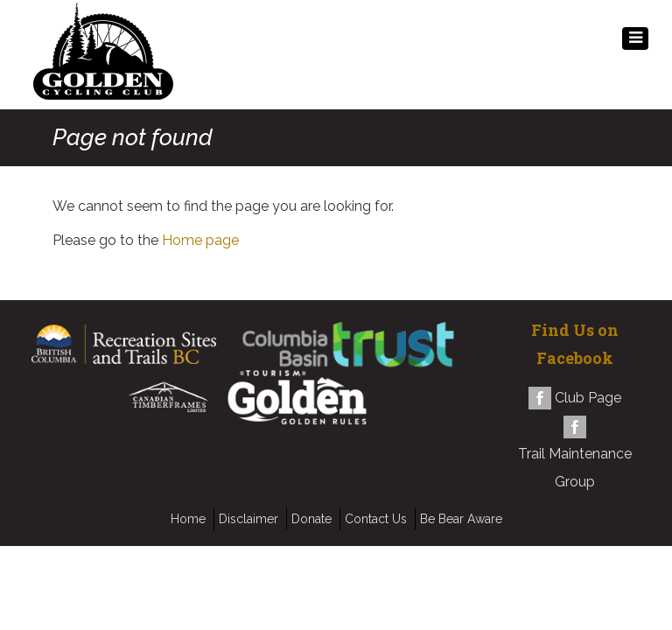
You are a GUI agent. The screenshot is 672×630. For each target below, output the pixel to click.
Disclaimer (248, 519)
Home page (200, 240)
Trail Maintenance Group (575, 468)
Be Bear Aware (461, 519)
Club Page (588, 398)
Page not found (133, 138)
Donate (311, 519)
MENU (635, 43)
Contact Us (376, 519)
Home (188, 519)
